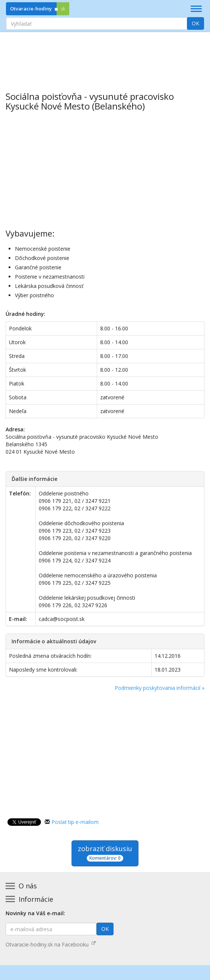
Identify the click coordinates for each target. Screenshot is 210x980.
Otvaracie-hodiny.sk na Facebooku (51, 944)
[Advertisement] (105, 56)
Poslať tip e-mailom (75, 822)
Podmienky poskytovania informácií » (160, 688)
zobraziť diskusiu (105, 853)
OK (195, 23)
